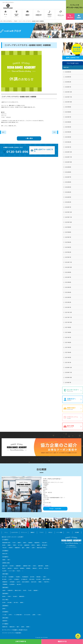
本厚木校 (16, 568)
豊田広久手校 (18, 590)
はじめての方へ (15, 532)
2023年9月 (68, 227)
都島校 (19, 543)
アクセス (41, 532)
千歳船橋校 (5, 584)
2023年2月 (68, 252)
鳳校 (23, 548)
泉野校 (22, 603)
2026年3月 (68, 77)
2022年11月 (68, 262)
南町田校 (38, 577)
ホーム (6, 532)
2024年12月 (68, 152)
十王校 (39, 615)
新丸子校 (46, 568)
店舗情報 (79, 17)
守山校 (30, 590)
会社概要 (77, 532)
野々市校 (16, 603)
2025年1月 (68, 147)
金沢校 (4, 603)
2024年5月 (68, 187)
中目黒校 (18, 577)
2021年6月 (68, 342)
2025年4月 (68, 132)
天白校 (24, 590)
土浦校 (34, 615)
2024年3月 (68, 197)
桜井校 (4, 545)
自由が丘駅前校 (25, 582)
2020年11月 (68, 372)
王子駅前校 (16, 579)
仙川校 (18, 582)
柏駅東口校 (5, 627)
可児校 (9, 596)
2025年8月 (68, 112)
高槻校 (9, 545)
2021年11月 (68, 317)
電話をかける (62, 641)
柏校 (18, 627)
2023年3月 (68, 247)
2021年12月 (68, 312)
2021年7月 (68, 337)
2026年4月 (68, 72)
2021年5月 (68, 347)
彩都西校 (30, 543)
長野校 (4, 609)
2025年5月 (68, 127)
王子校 (10, 579)
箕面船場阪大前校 (6, 543)
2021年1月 (68, 362)
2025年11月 (68, 97)
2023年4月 (68, 242)
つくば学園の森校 (18, 615)
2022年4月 (68, 292)
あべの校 (20, 545)
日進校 (4, 590)
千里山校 (4, 548)
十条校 (44, 577)
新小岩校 (38, 579)
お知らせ (50, 532)
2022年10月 (68, 267)
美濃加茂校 (22, 596)
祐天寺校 (32, 577)
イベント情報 (59, 532)
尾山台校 (19, 584)
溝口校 (4, 568)
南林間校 (22, 568)
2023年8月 (68, 232)
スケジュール (24, 532)
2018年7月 (68, 382)
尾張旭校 (36, 590)
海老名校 (10, 568)
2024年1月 (68, 207)
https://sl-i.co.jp (47, 506)
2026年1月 (68, 87)
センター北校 (12, 571)
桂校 (9, 560)
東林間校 (28, 568)
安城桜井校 (10, 590)
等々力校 (4, 577)
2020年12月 (68, 367)
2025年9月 (68, 107)
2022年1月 (68, 307)
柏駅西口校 (12, 627)
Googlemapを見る (55, 509)
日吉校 (34, 566)
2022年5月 (68, 287)
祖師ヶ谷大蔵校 (46, 579)
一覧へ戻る (29, 138)
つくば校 (4, 615)
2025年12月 (68, 92)
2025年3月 (68, 137)
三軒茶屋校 (12, 582)
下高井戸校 (46, 582)
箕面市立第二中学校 (41, 548)
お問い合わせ (70, 16)
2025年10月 (68, 102)
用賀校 (40, 582)
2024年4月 (68, 192)
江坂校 (33, 548)
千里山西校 (44, 543)
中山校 (18, 571)
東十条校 (4, 579)
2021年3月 (68, 357)
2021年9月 (68, 327)
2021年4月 (68, 352)
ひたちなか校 (27, 615)
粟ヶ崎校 (10, 603)
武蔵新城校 (18, 566)
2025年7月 (68, 117)
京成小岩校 (32, 579)
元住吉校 (12, 566)
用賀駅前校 (5, 582)
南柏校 (28, 627)
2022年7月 (68, 277)
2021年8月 (68, 332)
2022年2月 (68, 302)
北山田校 (4, 571)
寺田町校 (11, 548)
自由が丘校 (34, 582)
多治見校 (15, 596)
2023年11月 (68, 217)
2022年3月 (68, 297)
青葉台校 (35, 568)
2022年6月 (68, 282)
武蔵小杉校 (5, 566)
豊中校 (33, 545)
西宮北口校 (5, 554)
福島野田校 (27, 545)
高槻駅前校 (17, 548)
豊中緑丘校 (45, 545)
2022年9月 (68, 272)
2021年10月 (68, 322)
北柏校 (23, 627)
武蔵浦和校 (5, 621)
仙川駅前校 (12, 584)
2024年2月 (68, 202)
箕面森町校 (37, 543)
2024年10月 (68, 162)
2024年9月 (68, 167)
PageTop (78, 637)
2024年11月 (68, 157)
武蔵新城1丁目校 (27, 566)
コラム (68, 532)
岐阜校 (4, 596)
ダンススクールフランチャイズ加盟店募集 (12, 633)
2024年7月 (68, 177)
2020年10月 (68, 377)
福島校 (38, 545)
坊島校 (24, 543)
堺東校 (28, 548)
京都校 (4, 560)
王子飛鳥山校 (24, 579)
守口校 (14, 543)
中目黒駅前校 (25, 577)
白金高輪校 (11, 577)
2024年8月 (68, 172)
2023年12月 (68, 212)
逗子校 (40, 568)
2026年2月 (68, 82)
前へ (3, 132)
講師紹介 (33, 532)
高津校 (47, 566)
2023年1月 (68, 257)
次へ (55, 132)
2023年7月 (68, 237)
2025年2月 (68, 142)
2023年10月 (68, 222)
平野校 (14, 545)
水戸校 (10, 615)
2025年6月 (68, 122)
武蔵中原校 (40, 566)
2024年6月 (68, 182)
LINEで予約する (21, 641)
